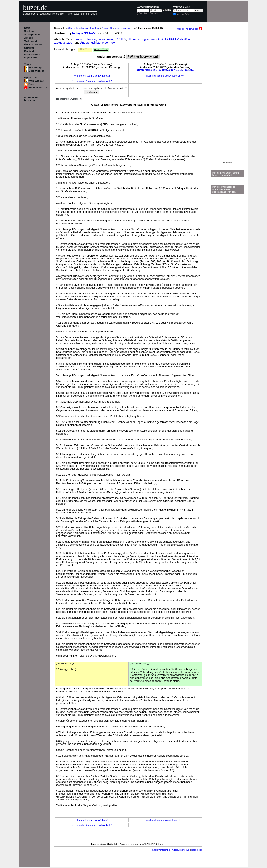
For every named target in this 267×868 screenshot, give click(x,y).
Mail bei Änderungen (190, 29)
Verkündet (31, 41)
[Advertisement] (228, 98)
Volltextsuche (181, 7)
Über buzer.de (33, 45)
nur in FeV (183, 14)
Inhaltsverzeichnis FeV (88, 28)
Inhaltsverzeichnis (161, 850)
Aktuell (29, 38)
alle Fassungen (123, 28)
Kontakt (29, 51)
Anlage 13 (107, 28)
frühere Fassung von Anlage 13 (92, 76)
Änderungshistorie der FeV (98, 43)
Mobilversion (37, 71)
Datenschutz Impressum (32, 56)
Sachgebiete (32, 35)
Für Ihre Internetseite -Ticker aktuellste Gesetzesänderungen (224, 189)
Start (27, 28)
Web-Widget (36, 81)
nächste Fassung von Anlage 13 (165, 76)
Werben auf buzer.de (31, 99)
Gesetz (154, 13)
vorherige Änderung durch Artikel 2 (91, 81)
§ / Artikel (142, 13)
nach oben (197, 850)
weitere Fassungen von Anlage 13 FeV (101, 39)
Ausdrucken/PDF (181, 850)
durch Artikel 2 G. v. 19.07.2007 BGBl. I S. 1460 (165, 70)
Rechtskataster (38, 88)
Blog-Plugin (36, 68)
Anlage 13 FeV (84, 33)
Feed (31, 84)
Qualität (29, 48)
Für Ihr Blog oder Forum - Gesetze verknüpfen (226, 174)
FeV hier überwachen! (143, 57)
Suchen (29, 31)
